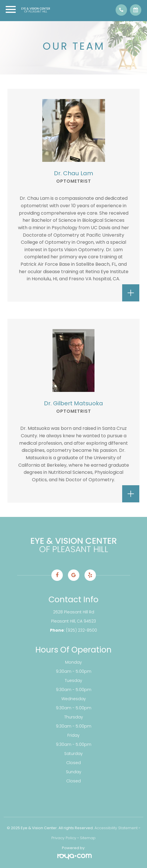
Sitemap (88, 838)
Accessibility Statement (116, 828)
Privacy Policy (64, 838)
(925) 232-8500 (81, 630)
